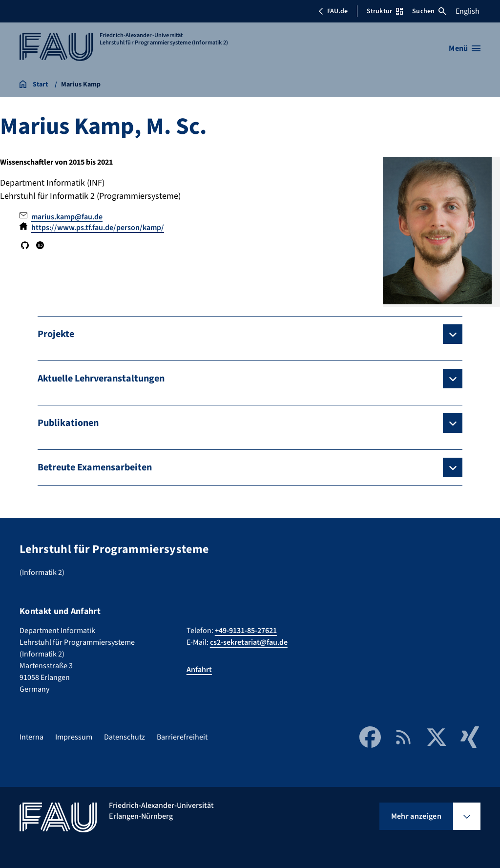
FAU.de (333, 11)
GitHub (25, 245)
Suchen (429, 11)
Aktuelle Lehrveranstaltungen (101, 379)
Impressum (74, 737)
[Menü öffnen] (465, 48)
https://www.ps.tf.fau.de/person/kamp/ (98, 228)
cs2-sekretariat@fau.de (249, 642)
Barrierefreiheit (182, 737)
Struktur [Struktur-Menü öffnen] (385, 11)
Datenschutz (125, 737)
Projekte (56, 334)
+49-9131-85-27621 (246, 631)
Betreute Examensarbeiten (95, 467)
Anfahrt (199, 670)
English (468, 11)
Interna (31, 737)
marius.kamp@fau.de (67, 217)
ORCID (40, 245)
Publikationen (68, 423)
